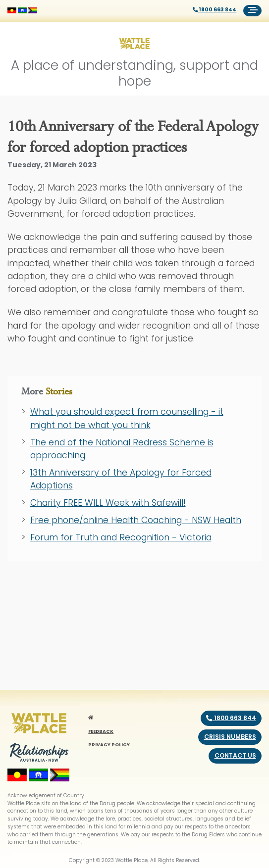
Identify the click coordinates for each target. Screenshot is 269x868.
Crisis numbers (230, 737)
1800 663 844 (215, 10)
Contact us (235, 755)
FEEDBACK (101, 731)
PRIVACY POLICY (109, 745)
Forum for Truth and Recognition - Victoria (121, 537)
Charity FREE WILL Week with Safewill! (108, 503)
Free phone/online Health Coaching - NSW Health (136, 520)
